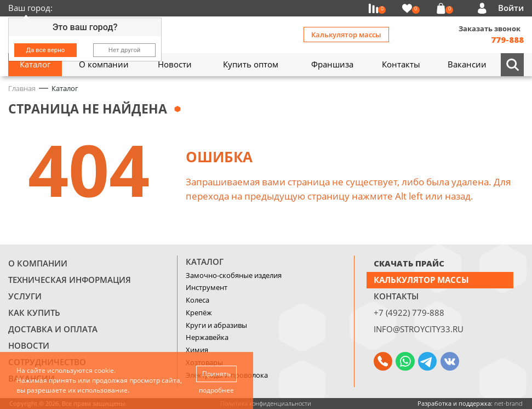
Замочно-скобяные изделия (234, 275)
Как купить (34, 313)
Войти (511, 8)
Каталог (205, 262)
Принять (216, 374)
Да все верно (46, 50)
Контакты (396, 296)
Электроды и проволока (227, 375)
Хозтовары (204, 362)
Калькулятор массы (346, 35)
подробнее (216, 390)
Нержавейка (207, 337)
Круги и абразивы (216, 325)
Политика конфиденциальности (266, 403)
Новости (29, 345)
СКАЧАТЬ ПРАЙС (409, 263)
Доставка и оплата (53, 329)
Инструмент (207, 287)
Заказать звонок (490, 29)
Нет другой (125, 50)
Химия (197, 350)
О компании (38, 263)
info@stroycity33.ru (419, 329)
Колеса (198, 300)
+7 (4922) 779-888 (409, 313)
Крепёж (199, 313)
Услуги (25, 296)
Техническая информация (70, 280)
